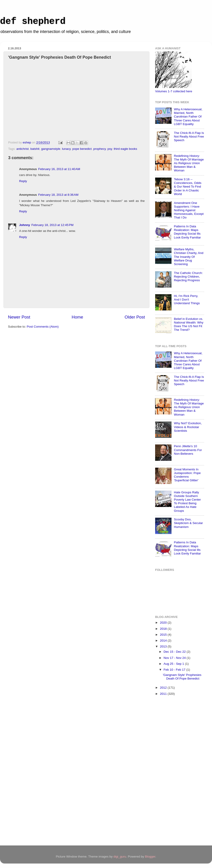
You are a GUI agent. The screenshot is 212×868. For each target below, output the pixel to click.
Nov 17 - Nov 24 (175, 658)
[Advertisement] (173, 771)
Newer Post (19, 317)
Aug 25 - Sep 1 (174, 664)
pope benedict (82, 149)
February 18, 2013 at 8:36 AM (58, 195)
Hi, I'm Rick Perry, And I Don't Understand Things (187, 300)
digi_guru (120, 857)
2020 (164, 623)
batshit (35, 149)
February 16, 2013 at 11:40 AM (59, 169)
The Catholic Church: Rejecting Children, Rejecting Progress (188, 277)
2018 (164, 629)
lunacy (66, 149)
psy (110, 149)
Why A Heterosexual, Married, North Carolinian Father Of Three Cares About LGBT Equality (188, 117)
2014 (164, 641)
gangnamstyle (51, 149)
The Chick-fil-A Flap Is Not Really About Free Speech (189, 137)
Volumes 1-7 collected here (174, 91)
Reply (23, 181)
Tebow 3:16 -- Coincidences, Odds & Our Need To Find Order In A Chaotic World (188, 187)
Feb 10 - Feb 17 (175, 670)
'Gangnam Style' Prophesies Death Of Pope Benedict (182, 677)
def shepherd (33, 21)
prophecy (100, 149)
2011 (164, 694)
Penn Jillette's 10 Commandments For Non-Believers (188, 450)
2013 (164, 646)
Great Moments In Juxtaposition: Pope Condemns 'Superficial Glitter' (187, 475)
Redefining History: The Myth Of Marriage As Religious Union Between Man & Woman (189, 163)
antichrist (23, 149)
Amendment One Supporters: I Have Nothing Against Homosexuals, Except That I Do (189, 210)
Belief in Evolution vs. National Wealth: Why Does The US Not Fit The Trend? (189, 324)
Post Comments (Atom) (43, 327)
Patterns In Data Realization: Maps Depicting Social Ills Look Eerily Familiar (187, 232)
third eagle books (125, 149)
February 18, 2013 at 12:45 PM (52, 225)
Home (77, 317)
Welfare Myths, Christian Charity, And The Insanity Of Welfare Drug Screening (189, 257)
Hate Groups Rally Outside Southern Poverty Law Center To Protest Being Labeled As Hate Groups (187, 502)
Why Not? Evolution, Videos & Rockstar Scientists (188, 427)
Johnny (25, 225)
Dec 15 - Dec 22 (175, 652)
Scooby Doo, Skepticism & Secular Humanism (188, 523)
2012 (164, 688)
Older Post (135, 317)
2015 (164, 635)
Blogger (150, 857)
